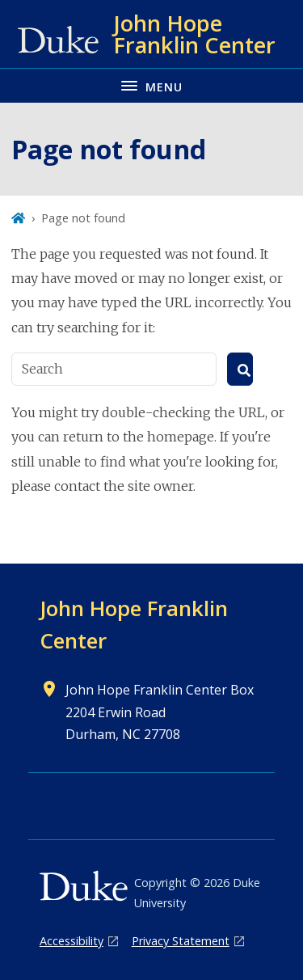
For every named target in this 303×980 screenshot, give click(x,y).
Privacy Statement (181, 941)
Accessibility (72, 941)
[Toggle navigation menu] (151, 85)
